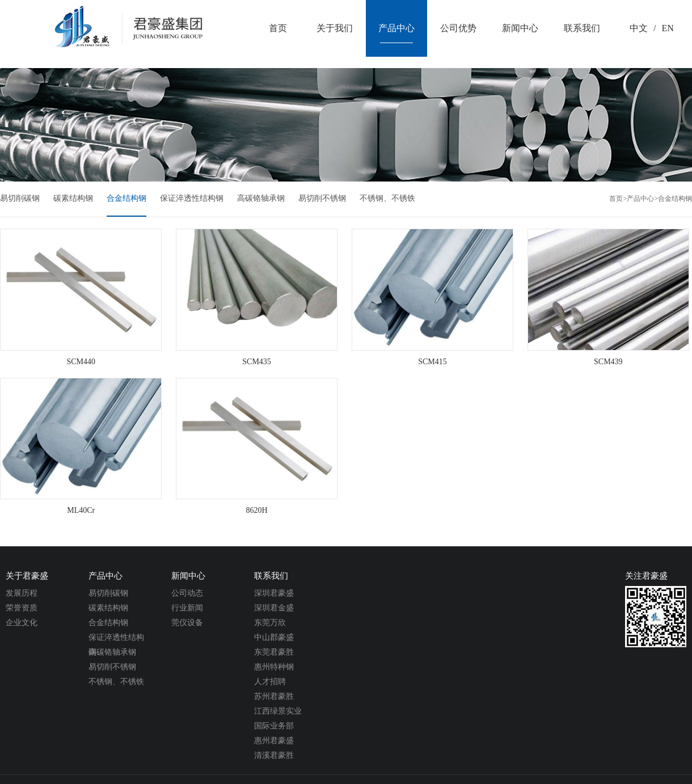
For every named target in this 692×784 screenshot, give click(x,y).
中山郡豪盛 (274, 637)
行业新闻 (187, 608)
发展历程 (22, 593)
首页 (616, 199)
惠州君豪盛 (274, 741)
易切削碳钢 (20, 198)
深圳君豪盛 (274, 593)
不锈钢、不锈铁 (387, 198)
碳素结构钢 (73, 198)
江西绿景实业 (278, 711)
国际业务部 (274, 726)
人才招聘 (270, 682)
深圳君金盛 (274, 608)
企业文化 (22, 623)
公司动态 (187, 593)
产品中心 (640, 199)
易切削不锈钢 (322, 198)
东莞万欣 (270, 623)
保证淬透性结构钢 (192, 198)
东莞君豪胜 (274, 652)
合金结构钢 (126, 198)
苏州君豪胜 (274, 696)
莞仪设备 (187, 623)
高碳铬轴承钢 (261, 198)
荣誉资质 (22, 608)
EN (667, 28)
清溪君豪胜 (274, 755)
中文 (639, 28)
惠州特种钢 (274, 667)
